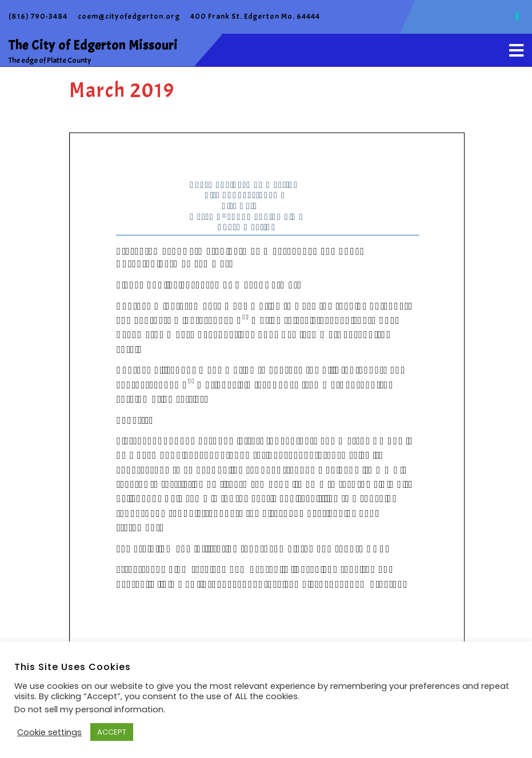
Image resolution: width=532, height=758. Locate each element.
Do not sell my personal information (89, 709)
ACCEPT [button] (112, 732)
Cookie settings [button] (49, 732)
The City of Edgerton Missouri (93, 45)
